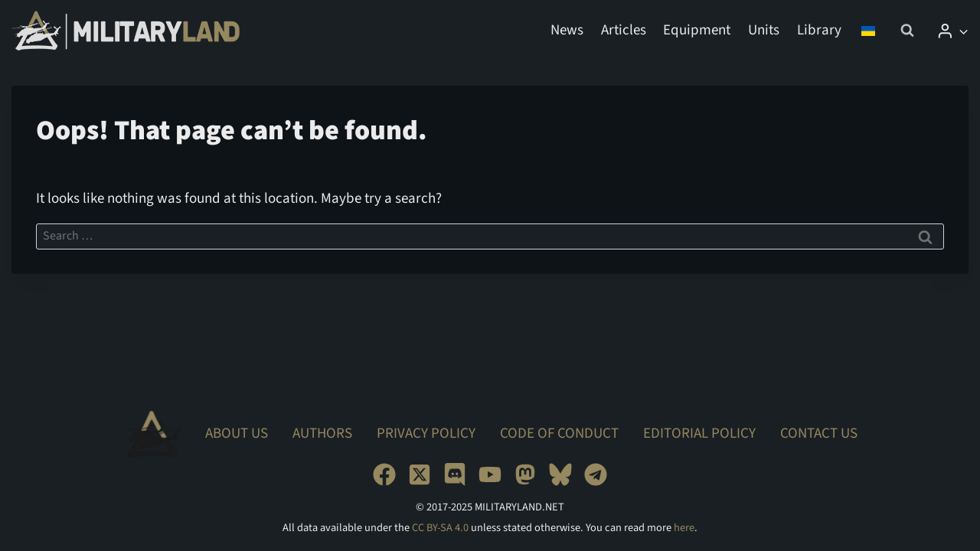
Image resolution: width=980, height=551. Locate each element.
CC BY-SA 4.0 (440, 528)
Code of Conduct (559, 434)
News (567, 30)
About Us (237, 434)
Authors (322, 434)
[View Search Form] (907, 31)
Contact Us (819, 434)
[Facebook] (384, 474)
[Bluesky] (560, 474)
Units (764, 30)
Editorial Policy (699, 434)
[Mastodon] (525, 474)
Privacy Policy (426, 434)
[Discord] (455, 474)
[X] (420, 474)
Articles (624, 30)
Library (819, 30)
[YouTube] (490, 474)
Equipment (697, 30)
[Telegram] (596, 474)
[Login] (952, 31)
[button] (963, 30)
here (684, 528)
